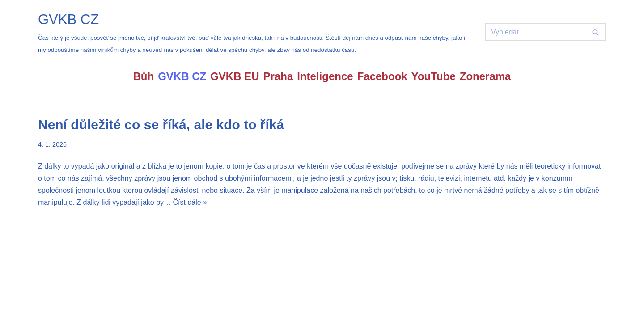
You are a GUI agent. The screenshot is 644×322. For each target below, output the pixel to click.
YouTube (434, 76)
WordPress (104, 311)
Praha (278, 76)
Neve (46, 311)
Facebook (382, 76)
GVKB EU (235, 76)
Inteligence (325, 76)
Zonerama (485, 76)
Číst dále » (190, 202)
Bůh (144, 76)
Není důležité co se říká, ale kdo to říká (161, 125)
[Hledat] (535, 32)
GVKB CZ (182, 76)
